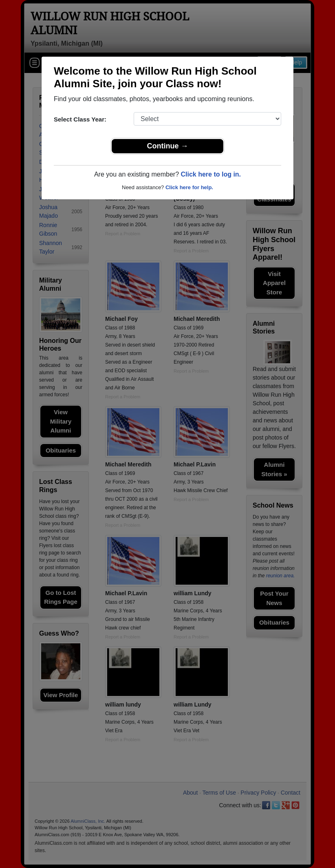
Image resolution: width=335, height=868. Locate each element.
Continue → (168, 146)
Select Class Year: (80, 119)
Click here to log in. (211, 174)
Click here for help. (189, 187)
